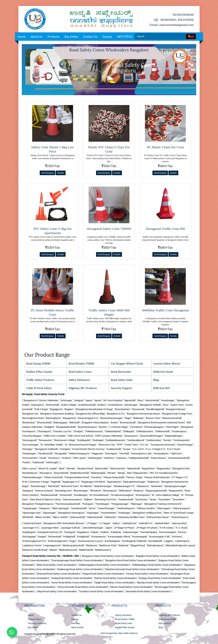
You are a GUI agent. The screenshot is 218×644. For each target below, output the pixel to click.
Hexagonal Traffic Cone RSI (165, 229)
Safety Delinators (79, 380)
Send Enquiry (47, 173)
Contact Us (90, 37)
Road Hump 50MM (38, 363)
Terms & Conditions (37, 623)
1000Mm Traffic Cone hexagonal (166, 310)
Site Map (76, 623)
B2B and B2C (162, 388)
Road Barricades (121, 372)
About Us (36, 37)
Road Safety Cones (80, 372)
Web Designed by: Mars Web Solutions (119, 633)
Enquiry (107, 37)
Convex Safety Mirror (167, 363)
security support (121, 388)
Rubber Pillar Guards (39, 372)
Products (53, 37)
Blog (156, 380)
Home (21, 37)
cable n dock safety (39, 388)
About (31, 615)
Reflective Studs (163, 372)
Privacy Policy (34, 619)
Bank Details (77, 627)
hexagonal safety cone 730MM (109, 229)
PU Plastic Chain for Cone (165, 147)
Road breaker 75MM (81, 363)
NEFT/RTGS (125, 37)
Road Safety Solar (122, 380)
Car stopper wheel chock (127, 363)
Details (61, 173)
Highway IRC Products (83, 388)
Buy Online (71, 37)
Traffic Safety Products (40, 380)
